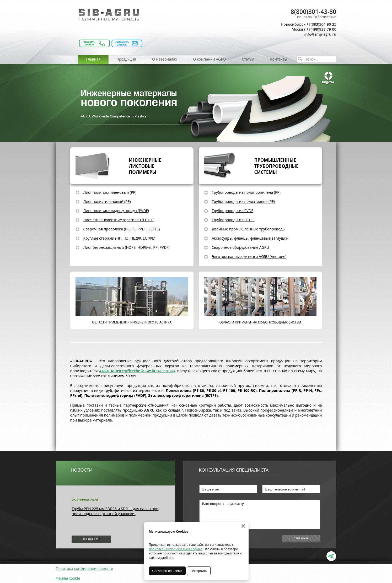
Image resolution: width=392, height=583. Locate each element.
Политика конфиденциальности (85, 568)
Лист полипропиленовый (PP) (110, 192)
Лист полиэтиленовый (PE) (107, 201)
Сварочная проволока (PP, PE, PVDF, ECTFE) (122, 229)
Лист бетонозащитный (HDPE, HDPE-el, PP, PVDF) (127, 247)
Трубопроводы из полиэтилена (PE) (243, 201)
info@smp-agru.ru (320, 34)
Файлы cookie (68, 578)
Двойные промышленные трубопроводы (249, 229)
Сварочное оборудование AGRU (241, 247)
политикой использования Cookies (176, 549)
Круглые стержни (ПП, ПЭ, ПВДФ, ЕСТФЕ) (119, 238)
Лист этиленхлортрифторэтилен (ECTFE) (119, 220)
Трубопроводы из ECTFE (233, 220)
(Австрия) (137, 371)
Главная (93, 59)
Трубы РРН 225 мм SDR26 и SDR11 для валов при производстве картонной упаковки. (115, 511)
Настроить (199, 571)
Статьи (248, 59)
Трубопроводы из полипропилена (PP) (246, 192)
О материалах (165, 59)
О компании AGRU (209, 59)
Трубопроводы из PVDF (233, 211)
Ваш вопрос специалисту (260, 514)
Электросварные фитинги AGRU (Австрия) (249, 257)
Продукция (126, 59)
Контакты (279, 59)
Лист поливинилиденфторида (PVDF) (116, 211)
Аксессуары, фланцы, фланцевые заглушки (250, 238)
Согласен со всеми (167, 571)
